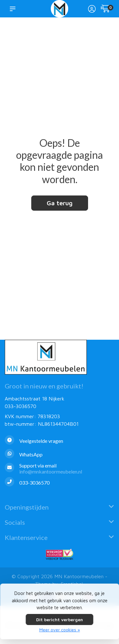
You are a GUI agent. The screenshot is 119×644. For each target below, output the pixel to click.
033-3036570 (21, 406)
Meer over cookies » (59, 630)
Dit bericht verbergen (60, 619)
